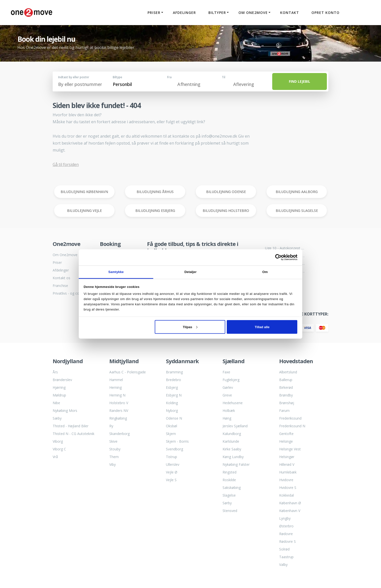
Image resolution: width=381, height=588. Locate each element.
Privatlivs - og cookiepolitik (73, 293)
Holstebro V (119, 403)
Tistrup (171, 457)
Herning (115, 387)
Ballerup (286, 380)
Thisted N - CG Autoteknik (74, 434)
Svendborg (174, 449)
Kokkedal (286, 495)
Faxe (226, 372)
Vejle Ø (172, 472)
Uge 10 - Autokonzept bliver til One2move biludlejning (285, 248)
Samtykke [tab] (116, 272)
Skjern (171, 434)
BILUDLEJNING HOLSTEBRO (226, 211)
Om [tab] (265, 272)
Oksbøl (171, 426)
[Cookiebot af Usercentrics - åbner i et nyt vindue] (276, 257)
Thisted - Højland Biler (71, 426)
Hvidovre (286, 480)
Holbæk (229, 411)
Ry (111, 426)
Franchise (60, 286)
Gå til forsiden (66, 164)
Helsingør (287, 457)
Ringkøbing (118, 418)
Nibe (56, 403)
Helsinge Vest (290, 449)
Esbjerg (172, 387)
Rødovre (286, 534)
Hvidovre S (288, 488)
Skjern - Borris (177, 441)
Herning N (117, 395)
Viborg (58, 441)
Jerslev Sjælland (235, 426)
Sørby (227, 503)
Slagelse (229, 495)
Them (114, 457)
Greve (227, 395)
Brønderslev (62, 380)
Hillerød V (287, 464)
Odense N (174, 418)
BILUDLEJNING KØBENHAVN (84, 192)
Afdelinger (184, 13)
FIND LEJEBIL (300, 81)
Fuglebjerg (231, 380)
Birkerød (286, 387)
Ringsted (229, 472)
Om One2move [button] (252, 13)
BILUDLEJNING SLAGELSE (297, 211)
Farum (284, 411)
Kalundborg (232, 434)
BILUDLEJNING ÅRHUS (155, 192)
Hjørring (59, 387)
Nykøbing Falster (236, 464)
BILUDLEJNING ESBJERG (155, 211)
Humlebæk (288, 472)
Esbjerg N (174, 395)
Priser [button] (153, 13)
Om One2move (65, 255)
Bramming (174, 372)
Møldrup (59, 395)
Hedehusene (233, 403)
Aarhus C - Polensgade (128, 372)
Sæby (57, 418)
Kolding (172, 403)
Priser (57, 262)
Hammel (116, 380)
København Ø (290, 503)
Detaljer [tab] (191, 272)
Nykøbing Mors (65, 411)
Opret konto (325, 13)
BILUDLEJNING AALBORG (297, 192)
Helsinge (286, 441)
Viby (113, 464)
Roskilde (229, 480)
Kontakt (289, 13)
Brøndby (286, 395)
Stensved (230, 511)
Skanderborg (119, 434)
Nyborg (172, 411)
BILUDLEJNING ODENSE (226, 192)
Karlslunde (231, 441)
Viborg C (59, 449)
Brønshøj (287, 403)
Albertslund (288, 372)
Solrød (284, 549)
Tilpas (190, 327)
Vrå (55, 457)
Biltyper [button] (216, 13)
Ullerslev (173, 464)
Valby (283, 565)
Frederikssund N (292, 426)
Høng (227, 418)
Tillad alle (262, 327)
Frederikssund (290, 418)
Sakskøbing (232, 488)
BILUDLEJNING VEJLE (84, 211)
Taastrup (286, 557)
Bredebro (173, 380)
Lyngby (285, 518)
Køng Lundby (233, 457)
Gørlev (228, 387)
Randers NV (119, 411)
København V (290, 511)
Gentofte (286, 434)
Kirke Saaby (232, 449)
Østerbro (286, 526)
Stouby (115, 449)
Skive (113, 441)
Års (55, 372)
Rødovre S (287, 541)
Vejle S (171, 480)
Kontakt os (61, 278)
